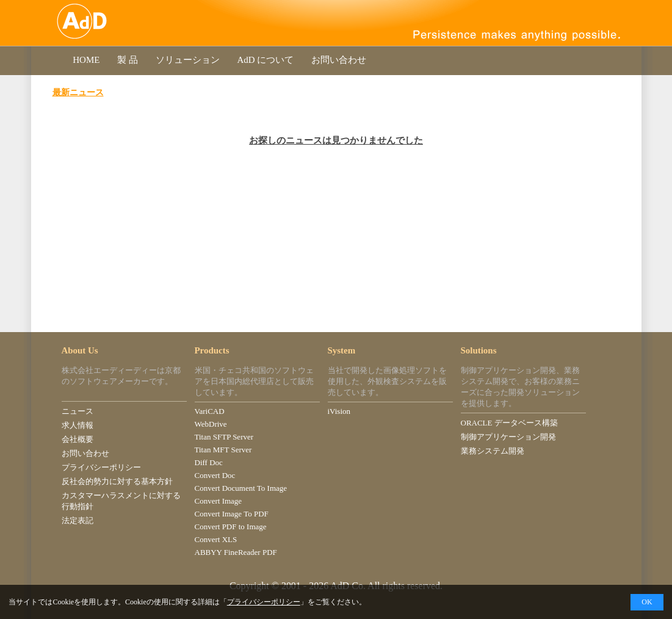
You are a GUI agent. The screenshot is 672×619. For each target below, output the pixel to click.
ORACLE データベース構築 (509, 423)
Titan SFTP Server (224, 437)
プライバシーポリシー (101, 467)
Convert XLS (216, 539)
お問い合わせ (339, 60)
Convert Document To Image (241, 488)
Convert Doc (215, 475)
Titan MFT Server (223, 450)
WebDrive (211, 424)
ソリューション (188, 60)
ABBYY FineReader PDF (236, 552)
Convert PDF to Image (231, 527)
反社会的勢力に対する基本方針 (117, 481)
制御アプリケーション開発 (508, 437)
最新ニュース (78, 92)
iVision (339, 411)
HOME (87, 60)
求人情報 (78, 425)
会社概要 (78, 439)
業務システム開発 (493, 451)
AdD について (266, 60)
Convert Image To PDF (232, 514)
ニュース (78, 411)
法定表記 (78, 520)
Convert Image (219, 501)
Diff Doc (209, 462)
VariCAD (210, 411)
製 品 (127, 60)
